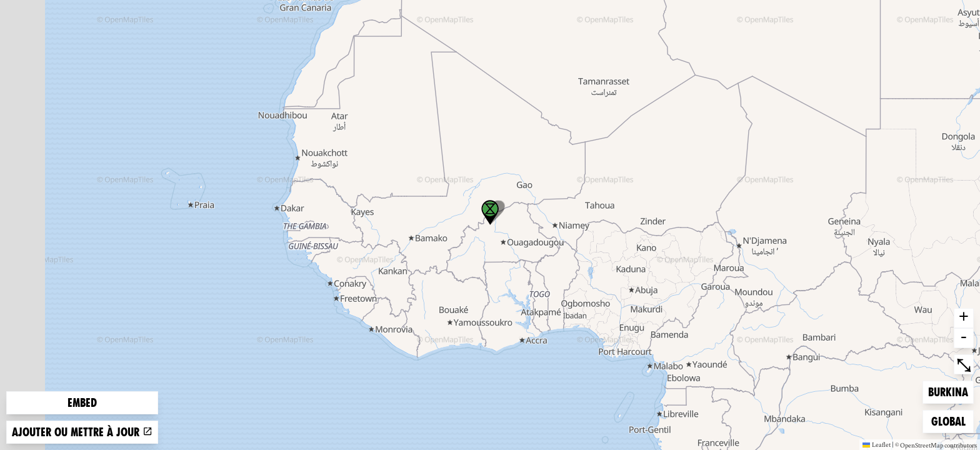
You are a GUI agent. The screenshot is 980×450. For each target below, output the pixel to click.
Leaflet (877, 444)
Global (951, 420)
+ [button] (964, 318)
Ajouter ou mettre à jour (82, 432)
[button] (490, 212)
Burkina (948, 391)
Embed (82, 403)
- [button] (964, 338)
